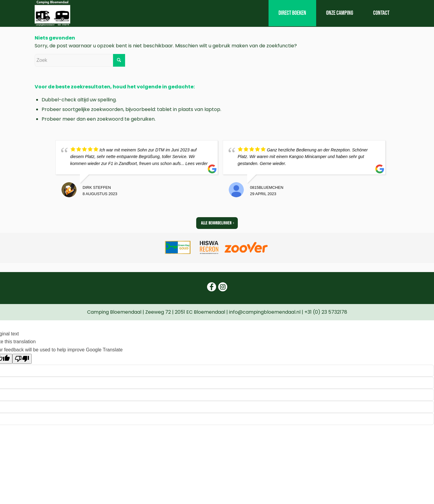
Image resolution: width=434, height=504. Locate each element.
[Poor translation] (22, 359)
